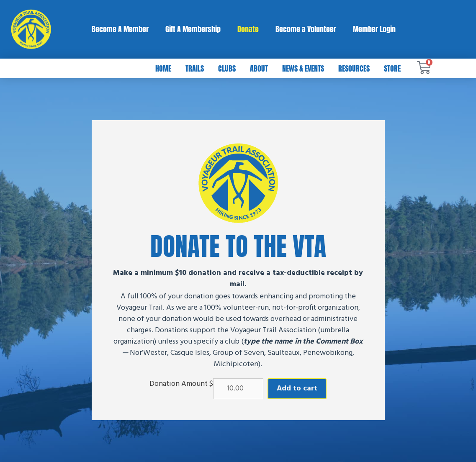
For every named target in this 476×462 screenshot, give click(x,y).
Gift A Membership (193, 29)
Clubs (227, 68)
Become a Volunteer (306, 29)
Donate (248, 29)
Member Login (374, 29)
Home (163, 68)
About (259, 68)
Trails (195, 68)
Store (392, 68)
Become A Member (120, 29)
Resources (354, 68)
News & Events (303, 68)
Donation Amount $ (181, 384)
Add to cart (297, 389)
